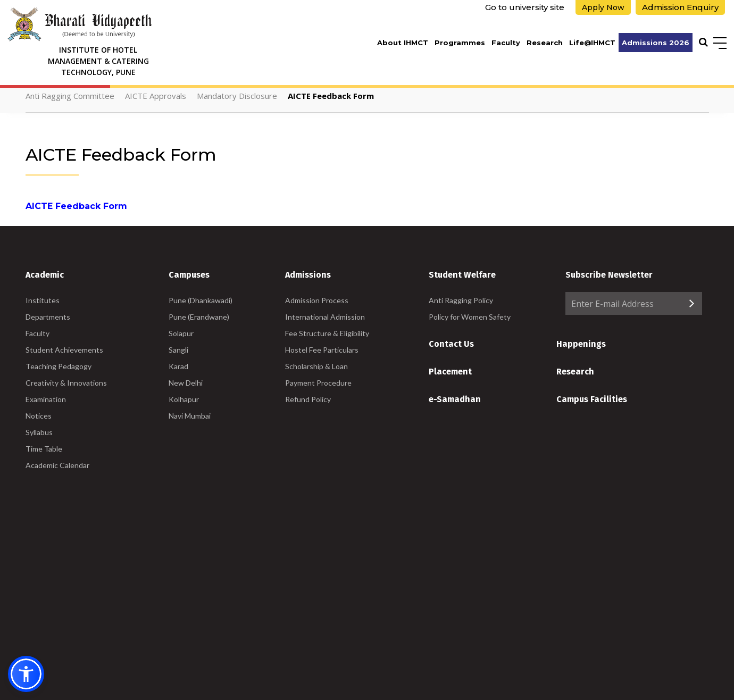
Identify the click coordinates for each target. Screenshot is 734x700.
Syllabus (39, 432)
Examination (46, 399)
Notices (39, 416)
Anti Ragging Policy (461, 300)
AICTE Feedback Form (331, 96)
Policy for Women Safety (470, 317)
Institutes (43, 300)
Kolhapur (184, 399)
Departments (48, 317)
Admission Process (317, 300)
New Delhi (186, 383)
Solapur (181, 333)
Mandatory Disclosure (237, 96)
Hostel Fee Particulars (322, 350)
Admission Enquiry (680, 7)
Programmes (460, 43)
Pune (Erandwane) (199, 317)
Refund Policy (308, 399)
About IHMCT (403, 43)
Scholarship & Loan (316, 366)
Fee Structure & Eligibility (327, 333)
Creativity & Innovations (66, 383)
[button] (26, 674)
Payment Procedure (318, 383)
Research (545, 43)
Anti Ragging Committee (70, 96)
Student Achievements (64, 350)
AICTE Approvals (156, 96)
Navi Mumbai (190, 416)
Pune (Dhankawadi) (201, 300)
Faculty (506, 43)
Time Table (44, 449)
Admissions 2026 (656, 43)
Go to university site (525, 7)
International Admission (325, 317)
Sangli (178, 350)
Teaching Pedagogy (59, 366)
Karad (178, 366)
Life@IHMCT (592, 43)
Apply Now (603, 7)
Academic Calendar (57, 465)
